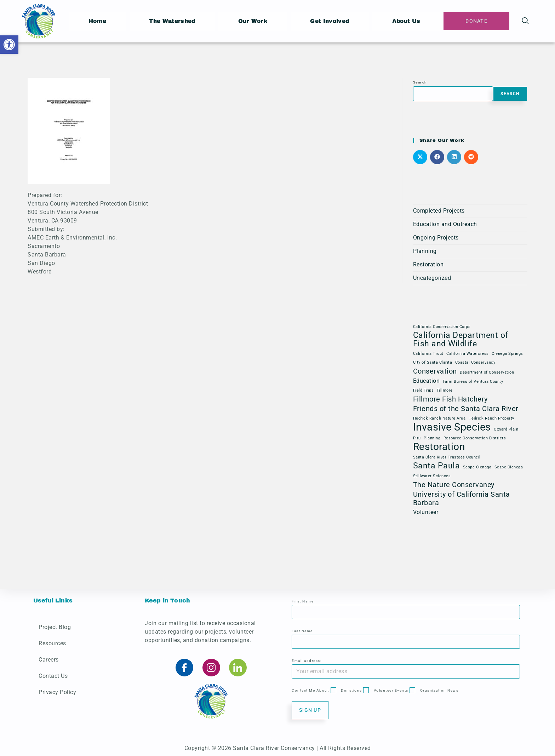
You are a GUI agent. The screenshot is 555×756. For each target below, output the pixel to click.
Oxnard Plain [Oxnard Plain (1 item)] (506, 429)
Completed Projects (439, 211)
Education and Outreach (445, 224)
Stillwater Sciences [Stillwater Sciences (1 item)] (432, 476)
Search (420, 82)
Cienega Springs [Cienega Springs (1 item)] (507, 354)
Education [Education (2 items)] (427, 381)
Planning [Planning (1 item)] (432, 438)
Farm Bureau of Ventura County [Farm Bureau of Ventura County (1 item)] (473, 382)
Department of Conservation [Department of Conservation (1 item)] (487, 372)
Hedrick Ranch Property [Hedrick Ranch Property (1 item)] (491, 418)
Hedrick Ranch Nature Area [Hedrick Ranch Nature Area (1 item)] (439, 418)
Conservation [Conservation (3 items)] (435, 371)
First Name (303, 601)
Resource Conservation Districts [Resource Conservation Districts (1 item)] (475, 438)
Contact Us (53, 676)
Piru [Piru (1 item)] (417, 438)
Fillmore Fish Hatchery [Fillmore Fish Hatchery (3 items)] (450, 399)
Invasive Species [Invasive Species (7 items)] (452, 427)
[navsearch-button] (525, 21)
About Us (408, 21)
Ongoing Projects (436, 238)
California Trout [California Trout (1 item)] (428, 354)
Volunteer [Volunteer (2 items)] (426, 512)
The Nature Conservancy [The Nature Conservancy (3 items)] (454, 485)
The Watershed (173, 21)
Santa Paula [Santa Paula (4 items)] (437, 466)
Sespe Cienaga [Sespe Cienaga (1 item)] (477, 467)
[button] (9, 45)
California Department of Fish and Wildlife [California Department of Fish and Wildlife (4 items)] (461, 340)
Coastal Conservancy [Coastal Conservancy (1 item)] (475, 362)
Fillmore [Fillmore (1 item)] (445, 390)
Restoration (428, 264)
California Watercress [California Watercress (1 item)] (468, 354)
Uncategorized (432, 278)
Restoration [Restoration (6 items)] (439, 447)
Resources (52, 643)
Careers (49, 660)
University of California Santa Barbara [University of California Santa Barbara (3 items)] (462, 498)
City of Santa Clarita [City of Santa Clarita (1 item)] (433, 362)
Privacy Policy (57, 692)
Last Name (302, 631)
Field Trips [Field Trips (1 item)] (424, 390)
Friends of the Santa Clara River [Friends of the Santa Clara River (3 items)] (466, 409)
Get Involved (331, 21)
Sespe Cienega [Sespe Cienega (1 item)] (509, 467)
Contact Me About (310, 690)
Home (97, 21)
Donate (477, 21)
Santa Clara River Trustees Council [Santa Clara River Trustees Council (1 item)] (447, 457)
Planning (425, 251)
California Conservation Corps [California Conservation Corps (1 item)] (442, 327)
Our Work (254, 21)
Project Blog (55, 627)
